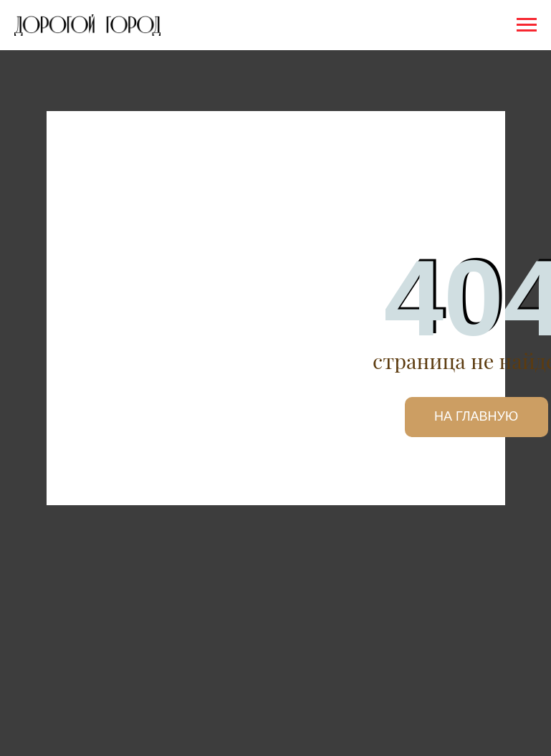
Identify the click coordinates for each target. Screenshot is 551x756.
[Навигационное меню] (527, 25)
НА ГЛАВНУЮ (476, 416)
